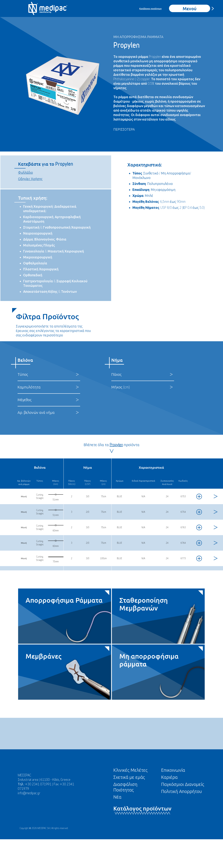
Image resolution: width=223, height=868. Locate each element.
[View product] (215, 496)
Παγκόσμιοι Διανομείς (183, 784)
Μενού (190, 8)
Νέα (117, 797)
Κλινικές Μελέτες (130, 770)
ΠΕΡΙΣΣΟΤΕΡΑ (124, 129)
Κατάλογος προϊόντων (150, 8)
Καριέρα (169, 777)
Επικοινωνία (173, 770)
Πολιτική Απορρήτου (182, 791)
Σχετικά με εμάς (129, 777)
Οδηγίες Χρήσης (30, 179)
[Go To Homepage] (48, 8)
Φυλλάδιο (25, 172)
